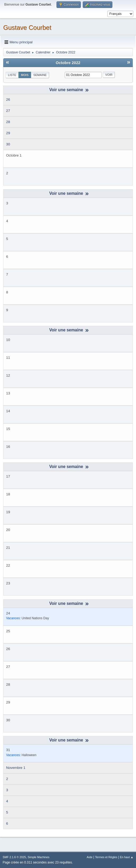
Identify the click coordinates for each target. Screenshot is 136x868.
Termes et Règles (106, 857)
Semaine (40, 75)
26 (8, 100)
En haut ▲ (127, 857)
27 (8, 111)
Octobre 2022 (68, 63)
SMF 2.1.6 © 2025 (14, 857)
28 (8, 122)
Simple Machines (38, 857)
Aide (90, 857)
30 (8, 144)
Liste (12, 75)
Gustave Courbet (27, 28)
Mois (25, 75)
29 (8, 133)
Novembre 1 (16, 768)
